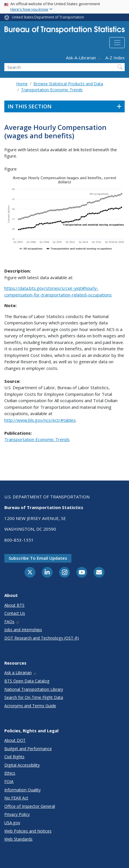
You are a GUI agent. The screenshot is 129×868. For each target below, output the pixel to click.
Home (22, 84)
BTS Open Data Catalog (27, 681)
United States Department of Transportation (48, 17)
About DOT (15, 740)
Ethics (10, 773)
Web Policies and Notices (28, 831)
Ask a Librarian (21, 673)
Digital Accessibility (22, 765)
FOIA (9, 781)
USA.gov (12, 823)
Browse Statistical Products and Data (68, 84)
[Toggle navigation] (117, 43)
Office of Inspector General (30, 806)
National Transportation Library (34, 689)
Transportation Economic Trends (52, 90)
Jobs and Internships (23, 630)
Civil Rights (14, 757)
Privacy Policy (17, 814)
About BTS (14, 605)
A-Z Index (115, 58)
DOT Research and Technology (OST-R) (42, 638)
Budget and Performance (28, 749)
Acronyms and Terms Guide (30, 706)
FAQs (12, 622)
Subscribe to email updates (38, 558)
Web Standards (18, 839)
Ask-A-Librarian (84, 58)
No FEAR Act (16, 798)
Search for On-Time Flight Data (34, 697)
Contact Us (15, 613)
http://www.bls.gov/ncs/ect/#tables (40, 420)
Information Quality (22, 790)
